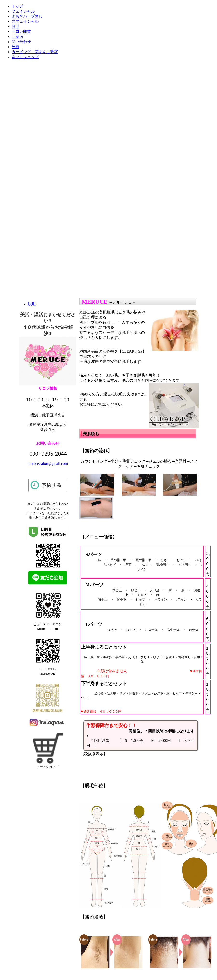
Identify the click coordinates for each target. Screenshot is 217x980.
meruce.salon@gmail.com (48, 463)
